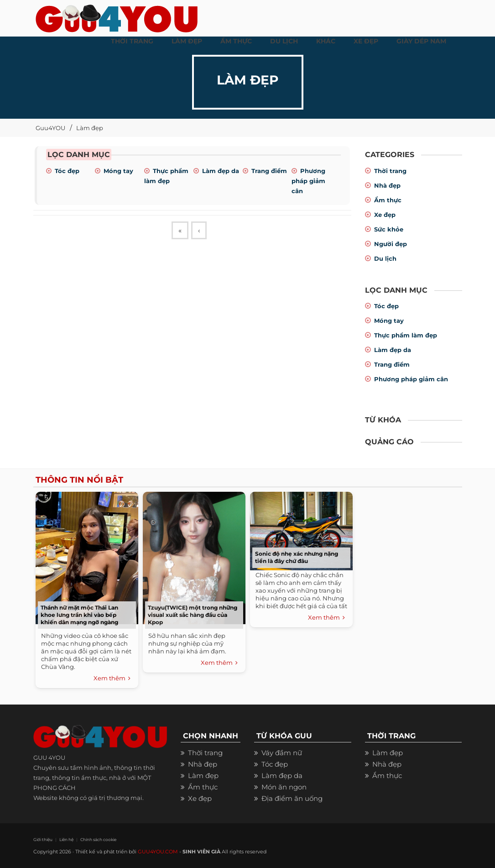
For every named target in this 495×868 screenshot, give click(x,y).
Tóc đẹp (67, 171)
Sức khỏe (389, 229)
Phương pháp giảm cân (308, 181)
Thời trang (390, 171)
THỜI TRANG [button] (132, 41)
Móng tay (118, 171)
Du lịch (385, 258)
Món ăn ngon (284, 787)
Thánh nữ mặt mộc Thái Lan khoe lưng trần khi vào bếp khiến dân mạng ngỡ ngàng (79, 615)
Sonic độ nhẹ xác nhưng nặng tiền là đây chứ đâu (297, 557)
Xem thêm (112, 679)
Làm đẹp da (221, 171)
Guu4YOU (50, 128)
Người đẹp (391, 244)
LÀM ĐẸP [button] (187, 41)
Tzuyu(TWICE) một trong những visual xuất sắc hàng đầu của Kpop (193, 615)
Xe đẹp (385, 215)
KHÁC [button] (326, 41)
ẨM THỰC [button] (236, 41)
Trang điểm (269, 171)
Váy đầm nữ (282, 753)
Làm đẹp (90, 128)
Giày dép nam (421, 41)
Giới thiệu (43, 839)
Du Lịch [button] (284, 41)
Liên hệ (66, 839)
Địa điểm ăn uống (292, 798)
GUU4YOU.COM (158, 852)
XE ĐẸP (366, 41)
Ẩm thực (388, 200)
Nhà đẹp (387, 185)
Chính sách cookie (98, 839)
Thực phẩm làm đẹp (406, 335)
